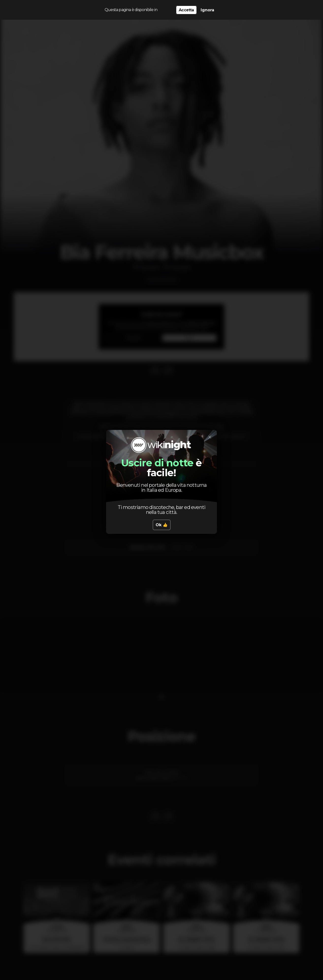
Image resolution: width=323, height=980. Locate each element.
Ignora (207, 10)
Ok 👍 (162, 525)
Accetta (186, 10)
